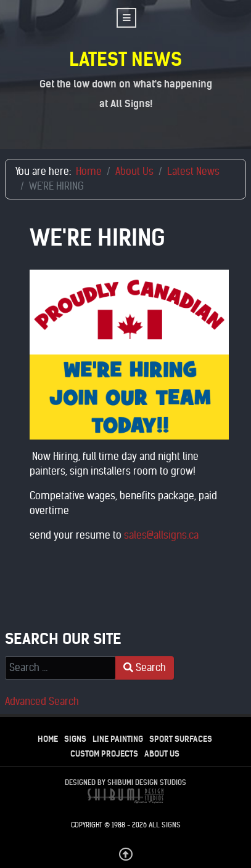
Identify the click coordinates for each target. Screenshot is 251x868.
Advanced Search (42, 701)
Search (145, 668)
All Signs (165, 825)
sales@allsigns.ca (161, 535)
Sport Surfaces (181, 739)
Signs (75, 739)
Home (48, 739)
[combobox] (60, 668)
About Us (162, 754)
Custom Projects (104, 754)
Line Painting (118, 739)
